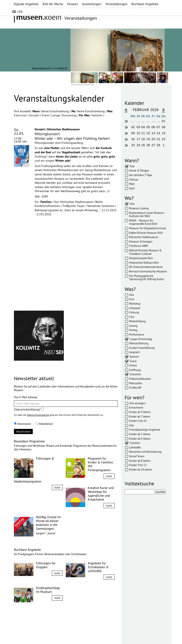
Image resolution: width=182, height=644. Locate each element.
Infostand (135, 308)
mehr (57, 488)
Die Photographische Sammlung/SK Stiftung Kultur (147, 278)
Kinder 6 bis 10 (138, 421)
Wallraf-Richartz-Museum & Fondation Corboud (145, 252)
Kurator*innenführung (142, 348)
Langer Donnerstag (65, 115)
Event (46, 115)
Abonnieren (22, 424)
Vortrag (133, 330)
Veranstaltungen (116, 4)
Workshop (135, 304)
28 (158, 145)
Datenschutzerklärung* (29, 409)
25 (143, 145)
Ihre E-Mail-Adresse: (26, 397)
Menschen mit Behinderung (145, 452)
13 (153, 133)
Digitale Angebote (26, 4)
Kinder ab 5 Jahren (140, 434)
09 (133, 133)
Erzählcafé (135, 387)
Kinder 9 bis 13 (138, 465)
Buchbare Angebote (145, 4)
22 (163, 139)
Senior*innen (137, 456)
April (132, 188)
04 (143, 127)
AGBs (60, 633)
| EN (17, 12)
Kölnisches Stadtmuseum (144, 237)
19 (148, 139)
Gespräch (134, 352)
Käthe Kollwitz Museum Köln (146, 233)
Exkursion (21, 115)
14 (158, 133)
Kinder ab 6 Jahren (140, 439)
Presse (72, 633)
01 (163, 121)
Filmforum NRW (139, 246)
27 (153, 145)
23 (133, 145)
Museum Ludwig (139, 208)
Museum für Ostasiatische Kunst (148, 228)
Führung (134, 312)
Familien (97, 115)
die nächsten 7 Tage (141, 175)
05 (148, 127)
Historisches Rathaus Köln (144, 263)
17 (138, 139)
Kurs (132, 299)
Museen (73, 4)
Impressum (24, 633)
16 (133, 139)
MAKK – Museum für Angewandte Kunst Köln (143, 222)
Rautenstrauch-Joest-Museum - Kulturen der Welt (147, 214)
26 (148, 145)
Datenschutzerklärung (38, 415)
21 (158, 139)
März (132, 184)
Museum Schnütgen (141, 241)
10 (138, 133)
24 (138, 145)
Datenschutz (44, 633)
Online (133, 365)
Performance (137, 334)
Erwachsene (136, 407)
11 (143, 133)
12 (148, 133)
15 (163, 133)
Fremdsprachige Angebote (145, 430)
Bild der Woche (53, 4)
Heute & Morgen (139, 170)
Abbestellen (44, 424)
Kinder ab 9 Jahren (140, 412)
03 (138, 127)
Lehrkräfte (135, 447)
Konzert (35, 115)
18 (143, 139)
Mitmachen (136, 383)
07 (158, 127)
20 (153, 139)
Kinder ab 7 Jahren (140, 416)
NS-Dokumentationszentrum (146, 267)
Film (132, 317)
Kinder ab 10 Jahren (141, 469)
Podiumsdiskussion (140, 379)
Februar (134, 179)
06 (153, 127)
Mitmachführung (139, 343)
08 (163, 127)
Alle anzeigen (137, 403)
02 (133, 127)
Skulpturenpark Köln (141, 258)
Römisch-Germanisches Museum (148, 271)
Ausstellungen (92, 4)
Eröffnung (135, 370)
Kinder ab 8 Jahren (140, 461)
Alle (132, 166)
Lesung (133, 326)
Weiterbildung (137, 321)
